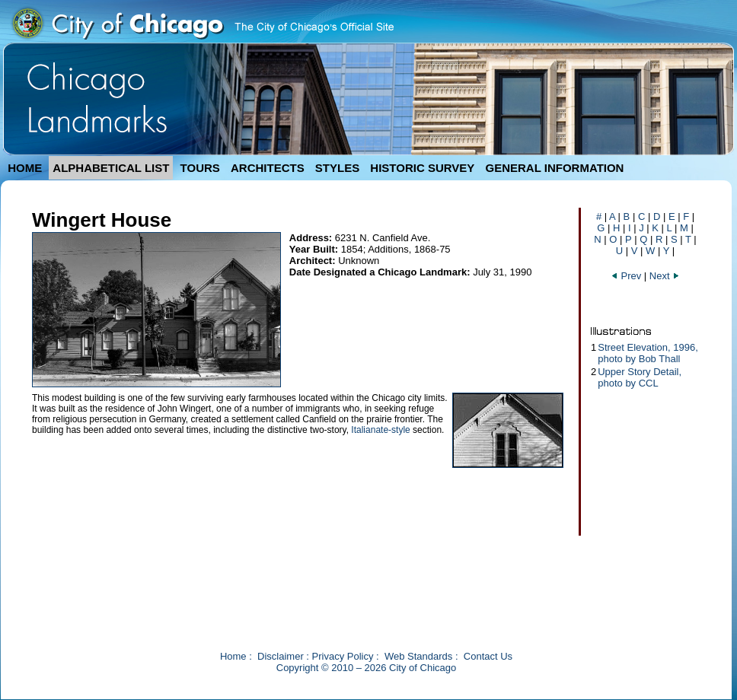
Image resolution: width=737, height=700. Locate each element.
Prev (626, 276)
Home (233, 656)
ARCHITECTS (268, 168)
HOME (25, 168)
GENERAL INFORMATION (555, 168)
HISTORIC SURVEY (422, 168)
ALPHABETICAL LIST (111, 168)
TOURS (200, 168)
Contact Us (488, 656)
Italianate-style (380, 430)
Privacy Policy (343, 656)
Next (665, 276)
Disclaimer (281, 656)
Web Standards (418, 656)
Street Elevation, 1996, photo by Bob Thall (648, 353)
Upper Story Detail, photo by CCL (640, 377)
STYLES (337, 168)
